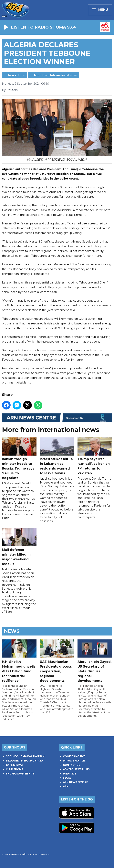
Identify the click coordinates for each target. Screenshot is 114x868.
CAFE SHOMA (14, 765)
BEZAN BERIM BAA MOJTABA (24, 761)
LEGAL (67, 778)
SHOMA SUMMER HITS (20, 774)
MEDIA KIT (70, 774)
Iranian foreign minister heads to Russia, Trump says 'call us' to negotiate (19, 459)
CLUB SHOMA (15, 769)
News (12, 631)
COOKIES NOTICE (74, 756)
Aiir (24, 855)
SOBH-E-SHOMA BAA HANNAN (25, 756)
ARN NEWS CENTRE (75, 782)
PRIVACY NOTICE (74, 761)
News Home (17, 75)
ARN (66, 786)
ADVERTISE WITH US (76, 769)
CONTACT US (72, 765)
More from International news (56, 75)
